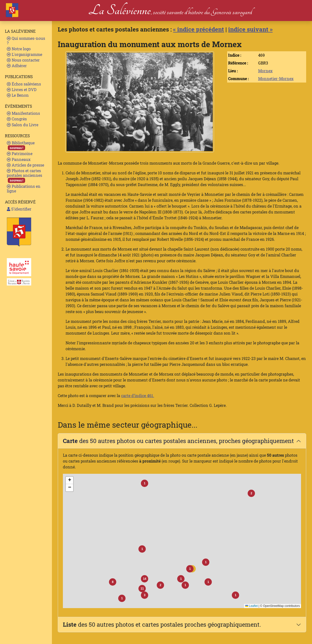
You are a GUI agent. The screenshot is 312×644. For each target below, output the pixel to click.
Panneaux (19, 159)
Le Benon (18, 95)
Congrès (17, 119)
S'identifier (19, 209)
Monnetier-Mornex (276, 79)
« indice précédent (199, 29)
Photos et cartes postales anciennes (24, 175)
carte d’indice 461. (138, 396)
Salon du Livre (23, 125)
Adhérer (17, 66)
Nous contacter (23, 60)
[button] (190, 569)
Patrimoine (20, 153)
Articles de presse (25, 165)
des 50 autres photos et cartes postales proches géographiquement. (162, 624)
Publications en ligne (24, 189)
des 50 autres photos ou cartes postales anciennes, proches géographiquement (178, 441)
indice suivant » (250, 29)
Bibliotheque (21, 145)
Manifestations (23, 113)
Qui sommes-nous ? (26, 41)
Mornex (265, 71)
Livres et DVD (22, 90)
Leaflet (251, 606)
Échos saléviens (24, 84)
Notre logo (19, 49)
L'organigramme (24, 54)
